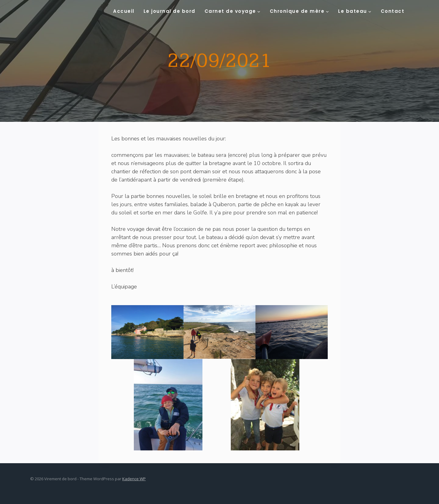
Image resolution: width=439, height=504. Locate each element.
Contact (393, 11)
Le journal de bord (170, 11)
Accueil (124, 11)
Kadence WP (134, 479)
